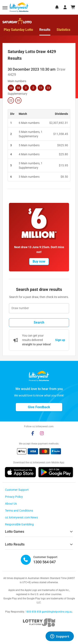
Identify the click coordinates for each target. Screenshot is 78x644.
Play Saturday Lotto (18, 30)
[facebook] (33, 433)
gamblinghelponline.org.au (57, 612)
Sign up (60, 340)
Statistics (63, 30)
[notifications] (57, 7)
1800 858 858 (33, 612)
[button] (5, 8)
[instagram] (42, 433)
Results (45, 30)
